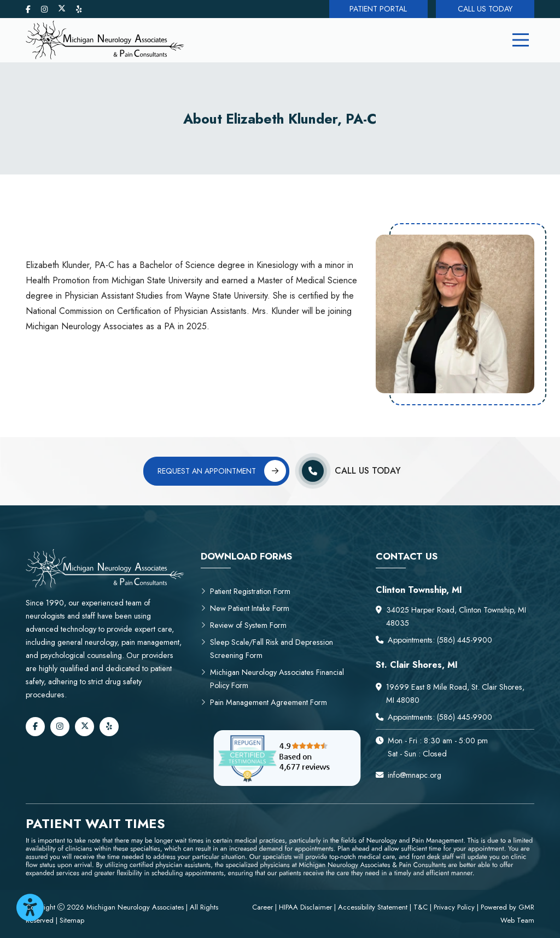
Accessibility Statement (373, 907)
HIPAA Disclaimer (307, 907)
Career (264, 907)
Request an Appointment (222, 471)
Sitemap (72, 920)
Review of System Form (244, 625)
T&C (421, 907)
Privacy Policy (454, 907)
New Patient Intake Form (245, 608)
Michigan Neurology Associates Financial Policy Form (272, 679)
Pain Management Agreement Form (264, 702)
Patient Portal (378, 9)
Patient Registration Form (246, 591)
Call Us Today (485, 9)
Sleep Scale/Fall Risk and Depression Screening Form (267, 649)
